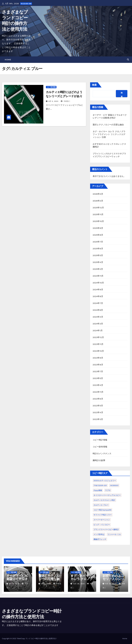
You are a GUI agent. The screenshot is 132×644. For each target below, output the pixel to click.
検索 (94, 85)
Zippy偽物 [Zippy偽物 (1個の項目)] (98, 490)
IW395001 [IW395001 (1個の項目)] (114, 485)
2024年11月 (98, 276)
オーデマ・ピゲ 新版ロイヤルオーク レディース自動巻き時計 (17, 580)
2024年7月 (98, 303)
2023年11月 (98, 344)
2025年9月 (98, 228)
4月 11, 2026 (14, 584)
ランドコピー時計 (32, 639)
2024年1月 (98, 331)
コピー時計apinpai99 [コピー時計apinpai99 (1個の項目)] (102, 510)
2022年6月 (98, 399)
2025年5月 (98, 255)
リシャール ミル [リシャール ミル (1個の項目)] (114, 534)
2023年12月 (98, 337)
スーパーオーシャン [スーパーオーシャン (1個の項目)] (102, 520)
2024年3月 (98, 324)
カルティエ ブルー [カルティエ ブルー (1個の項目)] (101, 505)
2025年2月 (98, 269)
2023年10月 (98, 351)
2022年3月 (98, 419)
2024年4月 (98, 317)
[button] (128, 60)
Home (8, 60)
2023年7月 (98, 371)
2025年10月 (98, 221)
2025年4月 (98, 262)
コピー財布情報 (100, 447)
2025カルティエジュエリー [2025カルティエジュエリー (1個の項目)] (105, 481)
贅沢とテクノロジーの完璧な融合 (108, 125)
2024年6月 (98, 310)
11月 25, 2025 (111, 584)
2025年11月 (98, 214)
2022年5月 (98, 406)
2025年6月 (98, 249)
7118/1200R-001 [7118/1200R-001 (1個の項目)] (100, 485)
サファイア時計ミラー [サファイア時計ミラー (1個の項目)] (103, 515)
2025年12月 (98, 208)
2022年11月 (98, 392)
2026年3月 (98, 201)
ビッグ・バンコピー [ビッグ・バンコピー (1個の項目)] (102, 525)
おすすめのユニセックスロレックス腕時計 (113, 579)
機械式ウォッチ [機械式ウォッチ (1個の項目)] (100, 539)
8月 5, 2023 (53, 101)
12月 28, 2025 (79, 584)
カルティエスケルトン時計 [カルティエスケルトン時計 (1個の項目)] (104, 500)
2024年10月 (98, 283)
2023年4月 (98, 385)
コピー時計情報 (51, 87)
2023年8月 (98, 365)
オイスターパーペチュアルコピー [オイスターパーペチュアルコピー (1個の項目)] (107, 495)
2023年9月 (98, 358)
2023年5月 (98, 378)
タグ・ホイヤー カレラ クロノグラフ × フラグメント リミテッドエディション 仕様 (109, 134)
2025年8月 (98, 235)
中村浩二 (66, 101)
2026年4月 (98, 194)
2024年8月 (98, 296)
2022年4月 (98, 412)
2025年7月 (98, 242)
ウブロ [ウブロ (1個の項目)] (108, 490)
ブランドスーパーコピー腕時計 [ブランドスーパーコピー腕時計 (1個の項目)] (106, 529)
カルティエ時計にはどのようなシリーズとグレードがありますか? (64, 96)
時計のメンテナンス (102, 454)
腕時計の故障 (99, 460)
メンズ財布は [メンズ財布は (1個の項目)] (99, 534)
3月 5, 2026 (46, 584)
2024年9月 (98, 290)
